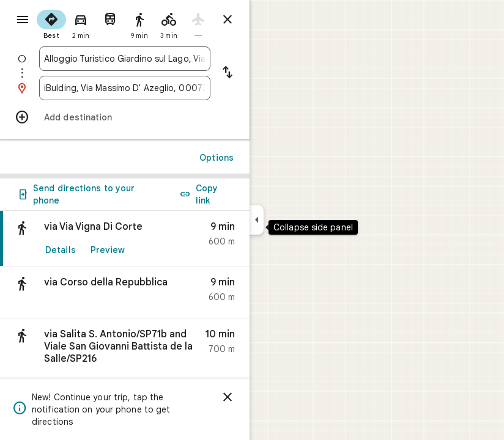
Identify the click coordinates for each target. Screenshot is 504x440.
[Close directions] (228, 20)
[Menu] (23, 20)
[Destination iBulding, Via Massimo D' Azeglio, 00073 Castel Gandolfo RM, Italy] (125, 88)
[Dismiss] (228, 397)
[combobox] (125, 59)
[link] (125, 239)
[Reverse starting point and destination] (228, 73)
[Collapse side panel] (257, 220)
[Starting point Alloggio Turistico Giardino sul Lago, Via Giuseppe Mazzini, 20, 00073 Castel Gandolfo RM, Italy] (125, 59)
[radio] (51, 23)
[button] (125, 292)
